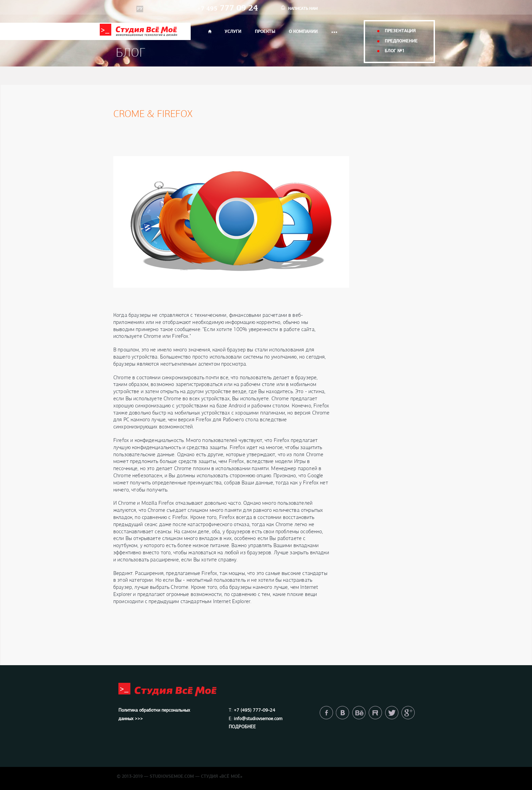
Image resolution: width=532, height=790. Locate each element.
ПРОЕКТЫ (265, 32)
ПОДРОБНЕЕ (242, 727)
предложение (401, 41)
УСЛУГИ (233, 32)
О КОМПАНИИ (303, 32)
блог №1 (395, 51)
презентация (400, 31)
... (334, 30)
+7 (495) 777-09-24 (254, 710)
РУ (140, 9)
